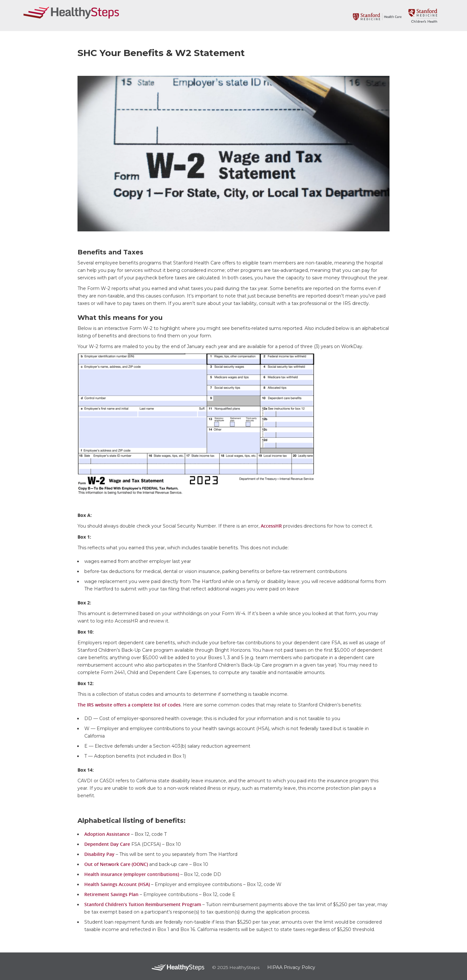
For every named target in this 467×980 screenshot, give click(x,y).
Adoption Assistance (107, 834)
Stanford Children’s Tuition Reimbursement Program (143, 904)
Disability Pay (99, 854)
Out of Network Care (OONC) (116, 864)
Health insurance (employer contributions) (132, 874)
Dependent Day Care (107, 844)
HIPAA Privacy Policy (291, 967)
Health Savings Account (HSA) (117, 884)
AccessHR (271, 526)
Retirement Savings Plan (111, 894)
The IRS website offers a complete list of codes (129, 705)
